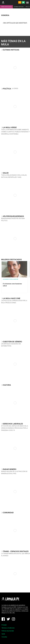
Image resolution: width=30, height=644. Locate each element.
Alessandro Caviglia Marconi (10, 279)
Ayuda (3, 634)
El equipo (4, 625)
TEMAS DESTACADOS (6, 7)
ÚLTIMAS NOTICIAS (19, 7)
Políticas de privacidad (8, 631)
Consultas (4, 637)
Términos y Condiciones (8, 628)
